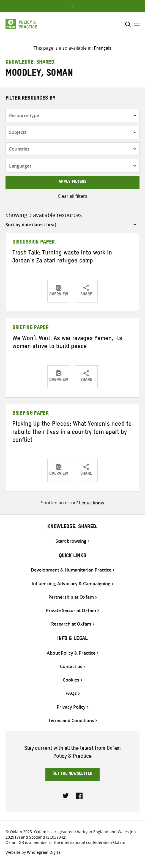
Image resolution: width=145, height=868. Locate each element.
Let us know (92, 503)
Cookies (71, 680)
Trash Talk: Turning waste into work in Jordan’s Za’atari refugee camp (62, 258)
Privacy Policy (71, 707)
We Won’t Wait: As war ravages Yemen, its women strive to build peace (67, 343)
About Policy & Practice (71, 653)
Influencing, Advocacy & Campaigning (71, 584)
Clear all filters (72, 196)
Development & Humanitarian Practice (71, 570)
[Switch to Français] (103, 48)
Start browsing (71, 541)
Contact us (71, 667)
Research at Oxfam (71, 624)
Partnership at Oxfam (71, 597)
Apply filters (72, 182)
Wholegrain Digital (44, 852)
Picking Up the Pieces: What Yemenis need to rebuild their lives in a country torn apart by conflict (72, 433)
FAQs (71, 693)
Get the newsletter (72, 774)
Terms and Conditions (71, 721)
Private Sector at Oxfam (71, 611)
